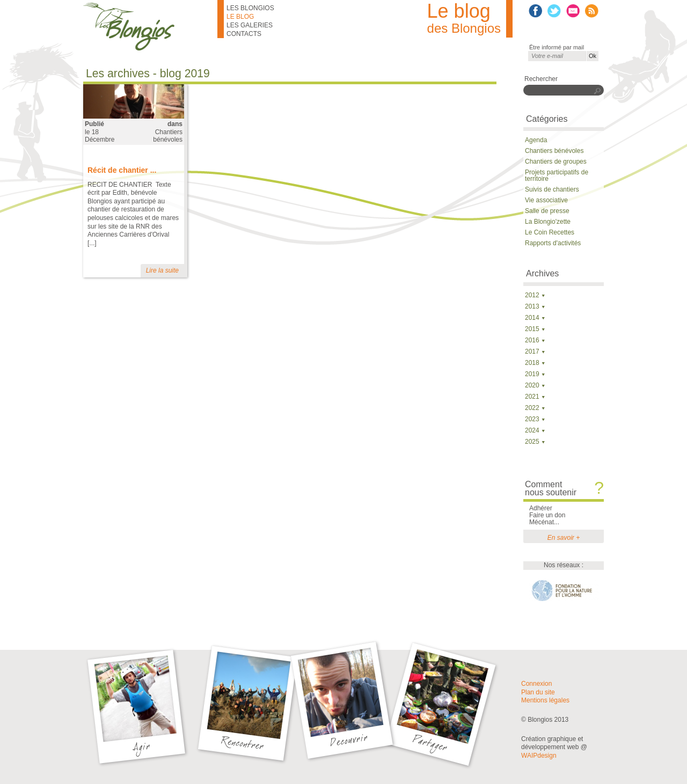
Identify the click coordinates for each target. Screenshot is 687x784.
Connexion (536, 684)
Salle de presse (547, 211)
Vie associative (546, 200)
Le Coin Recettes (550, 232)
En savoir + (564, 538)
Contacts (244, 34)
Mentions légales (545, 700)
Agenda (536, 140)
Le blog (240, 17)
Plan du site (538, 692)
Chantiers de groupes (556, 162)
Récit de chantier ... (122, 170)
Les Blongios (250, 8)
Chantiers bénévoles (168, 136)
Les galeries (250, 25)
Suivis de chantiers (552, 189)
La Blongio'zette (548, 222)
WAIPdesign (539, 756)
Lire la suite (162, 270)
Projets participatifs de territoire (557, 175)
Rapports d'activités (553, 243)
